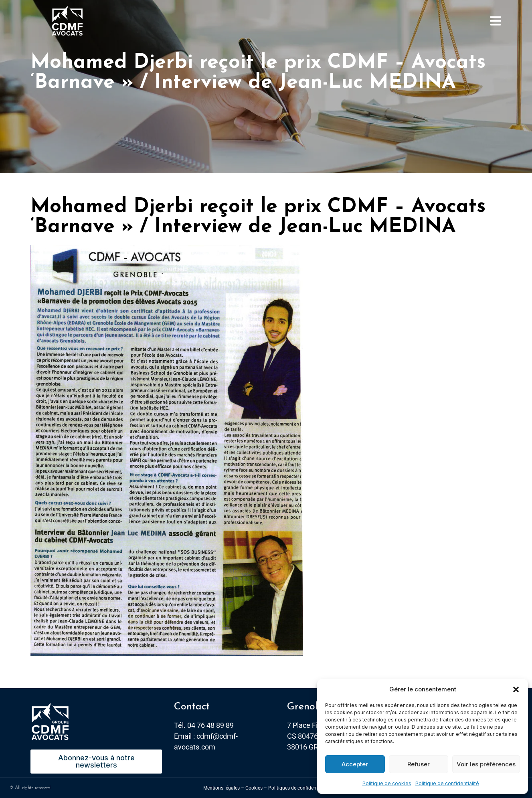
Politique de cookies (387, 783)
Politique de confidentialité (447, 783)
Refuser (419, 764)
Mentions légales (221, 788)
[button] (516, 689)
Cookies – (256, 788)
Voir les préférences (486, 764)
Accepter (355, 764)
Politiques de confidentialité (298, 788)
